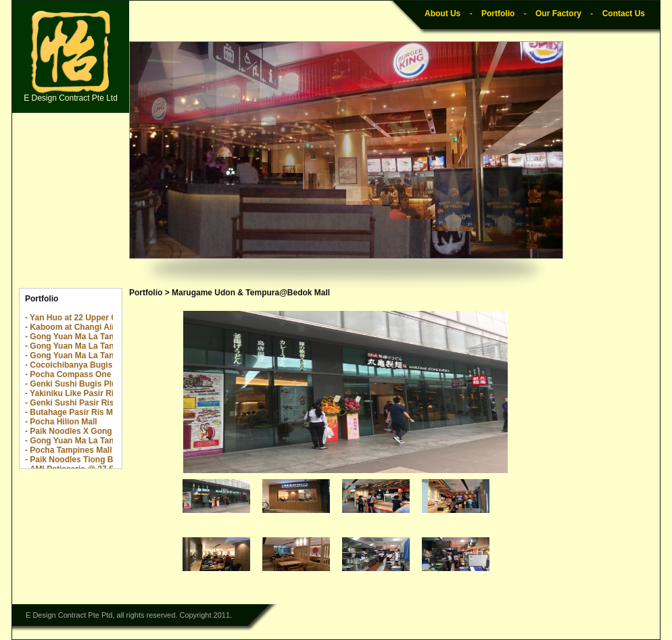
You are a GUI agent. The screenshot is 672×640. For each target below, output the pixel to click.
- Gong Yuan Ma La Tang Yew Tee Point (100, 355)
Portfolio (498, 14)
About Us (442, 14)
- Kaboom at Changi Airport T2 (84, 327)
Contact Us (624, 14)
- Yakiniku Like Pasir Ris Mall (81, 393)
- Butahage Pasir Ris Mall (73, 412)
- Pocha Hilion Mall (61, 422)
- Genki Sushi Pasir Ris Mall (78, 403)
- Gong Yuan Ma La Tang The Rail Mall (98, 346)
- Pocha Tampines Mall (68, 450)
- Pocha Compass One (68, 374)
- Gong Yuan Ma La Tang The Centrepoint (104, 337)
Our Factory (558, 14)
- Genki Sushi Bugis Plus (73, 384)
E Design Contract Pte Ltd (71, 57)
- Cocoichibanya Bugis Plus (78, 365)
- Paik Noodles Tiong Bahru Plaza (89, 460)
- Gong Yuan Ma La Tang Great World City (105, 441)
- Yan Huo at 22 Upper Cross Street (92, 318)
